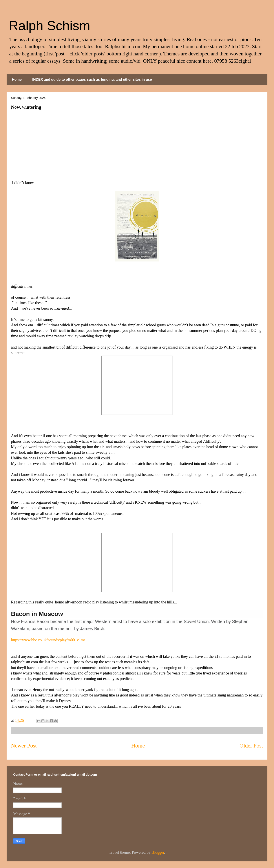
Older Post (251, 746)
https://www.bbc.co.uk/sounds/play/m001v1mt (48, 640)
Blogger (158, 852)
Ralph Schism (49, 26)
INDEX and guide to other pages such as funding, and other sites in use (92, 79)
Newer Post (24, 746)
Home (17, 79)
